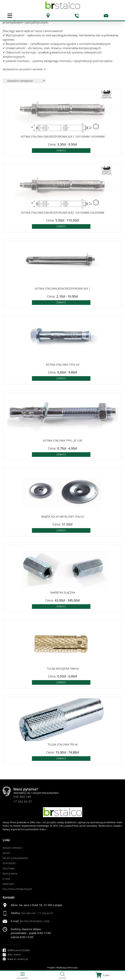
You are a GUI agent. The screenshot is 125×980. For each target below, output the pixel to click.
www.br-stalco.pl (15, 959)
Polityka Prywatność (17, 889)
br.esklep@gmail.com (35, 921)
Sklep (6, 853)
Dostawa (9, 868)
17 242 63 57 (23, 801)
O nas (7, 879)
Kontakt (8, 884)
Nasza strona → (14, 848)
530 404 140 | (30, 913)
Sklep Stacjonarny (15, 858)
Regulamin (10, 874)
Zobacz (61, 150)
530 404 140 (22, 797)
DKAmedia (72, 968)
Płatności (10, 863)
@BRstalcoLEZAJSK (16, 950)
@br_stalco (12, 955)
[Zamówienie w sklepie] (24, 81)
